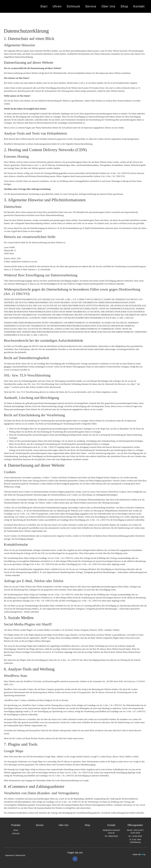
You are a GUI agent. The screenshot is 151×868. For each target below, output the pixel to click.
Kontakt (139, 6)
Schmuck (73, 6)
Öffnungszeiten (135, 825)
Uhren (57, 6)
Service (91, 6)
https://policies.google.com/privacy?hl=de (107, 780)
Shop (124, 6)
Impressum (10, 855)
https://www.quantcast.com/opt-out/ (25, 734)
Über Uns (108, 6)
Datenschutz (20, 855)
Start (44, 6)
